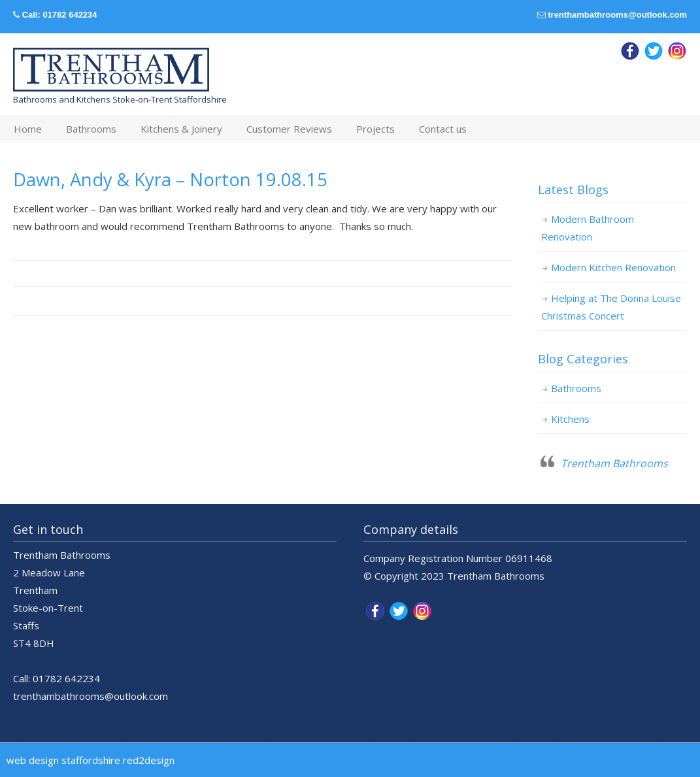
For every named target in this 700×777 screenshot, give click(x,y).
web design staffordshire (63, 760)
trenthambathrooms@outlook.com (617, 15)
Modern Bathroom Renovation (588, 228)
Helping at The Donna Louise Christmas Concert (611, 307)
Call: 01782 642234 (60, 15)
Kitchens (570, 419)
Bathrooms (576, 388)
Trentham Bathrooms (614, 463)
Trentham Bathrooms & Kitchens (111, 70)
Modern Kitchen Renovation (613, 267)
